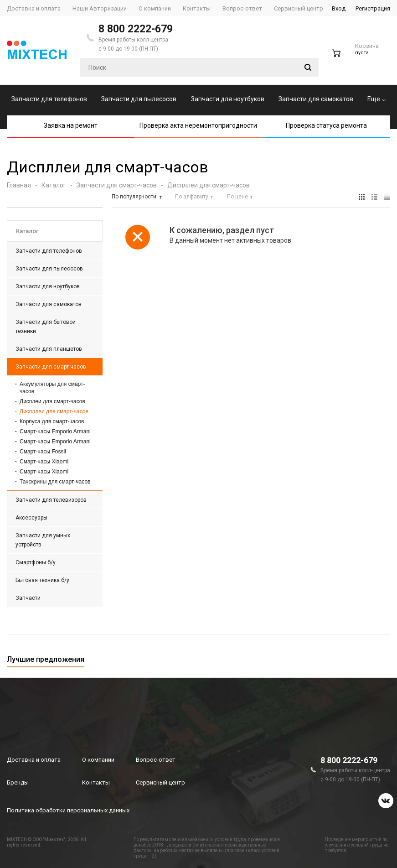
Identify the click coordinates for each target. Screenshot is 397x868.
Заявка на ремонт (71, 125)
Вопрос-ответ (156, 760)
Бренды (18, 782)
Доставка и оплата (34, 760)
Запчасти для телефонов (49, 99)
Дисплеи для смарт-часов (52, 401)
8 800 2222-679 (136, 29)
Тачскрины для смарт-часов (55, 482)
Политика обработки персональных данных (68, 810)
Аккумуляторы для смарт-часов (52, 388)
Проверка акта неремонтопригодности (198, 125)
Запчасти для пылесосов (139, 99)
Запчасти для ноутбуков (228, 99)
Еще (376, 99)
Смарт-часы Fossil (43, 452)
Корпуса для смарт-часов (52, 421)
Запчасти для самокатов (316, 99)
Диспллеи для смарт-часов (54, 411)
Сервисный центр (160, 782)
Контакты (96, 782)
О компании (98, 760)
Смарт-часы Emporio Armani (55, 431)
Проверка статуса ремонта (326, 125)
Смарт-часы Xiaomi (44, 462)
